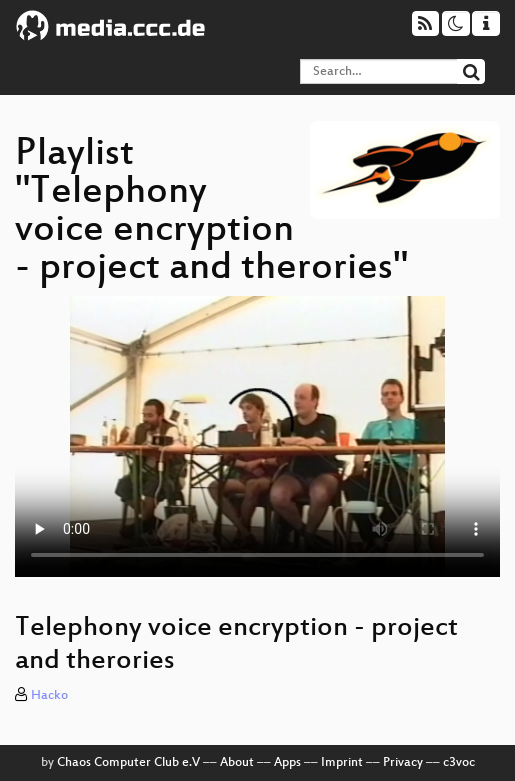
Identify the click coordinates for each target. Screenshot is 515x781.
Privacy (403, 763)
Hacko (49, 696)
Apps (287, 763)
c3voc (459, 763)
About (237, 763)
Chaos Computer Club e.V (128, 763)
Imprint (342, 763)
